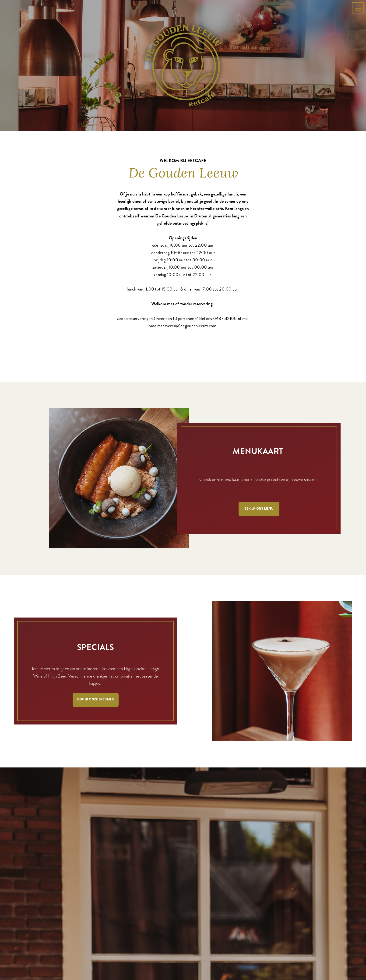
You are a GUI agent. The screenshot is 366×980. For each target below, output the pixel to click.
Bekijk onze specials (96, 700)
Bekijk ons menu (259, 509)
